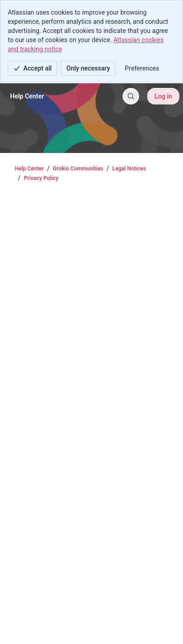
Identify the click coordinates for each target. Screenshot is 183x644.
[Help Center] (27, 96)
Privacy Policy (41, 178)
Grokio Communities (78, 169)
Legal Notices (129, 169)
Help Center (29, 169)
